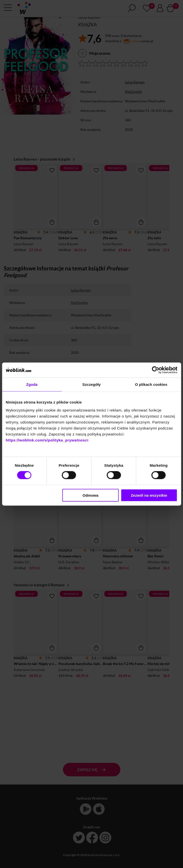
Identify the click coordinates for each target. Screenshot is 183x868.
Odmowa (91, 495)
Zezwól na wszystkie (149, 495)
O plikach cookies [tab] (151, 384)
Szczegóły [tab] (91, 384)
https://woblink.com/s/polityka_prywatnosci (47, 440)
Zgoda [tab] (32, 384)
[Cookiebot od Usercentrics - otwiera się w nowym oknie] (155, 370)
